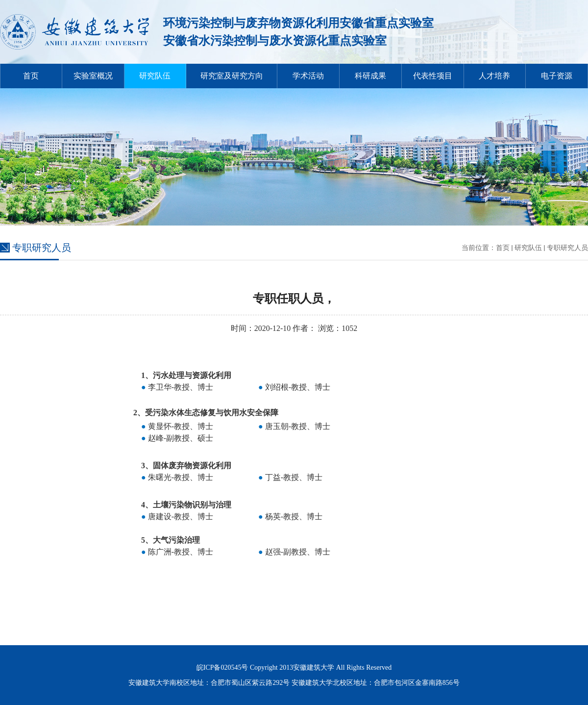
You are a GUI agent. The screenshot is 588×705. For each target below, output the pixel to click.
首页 (31, 76)
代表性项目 (433, 76)
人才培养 (494, 76)
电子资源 (557, 76)
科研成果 (370, 76)
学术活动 (308, 76)
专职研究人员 (567, 248)
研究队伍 (155, 76)
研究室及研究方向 (232, 76)
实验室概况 (93, 76)
